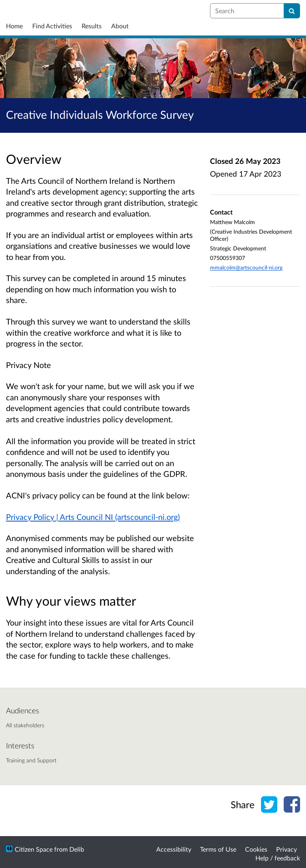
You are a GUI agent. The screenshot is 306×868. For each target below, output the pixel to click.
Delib (77, 849)
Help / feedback (278, 858)
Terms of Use (218, 849)
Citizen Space (34, 849)
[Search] (292, 11)
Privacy (286, 849)
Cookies (256, 849)
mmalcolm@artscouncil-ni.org (246, 267)
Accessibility (174, 849)
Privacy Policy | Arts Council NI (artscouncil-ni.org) (93, 517)
